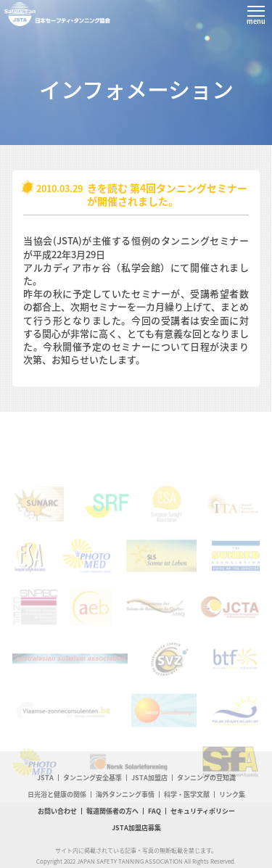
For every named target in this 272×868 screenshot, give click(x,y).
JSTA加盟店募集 (136, 828)
